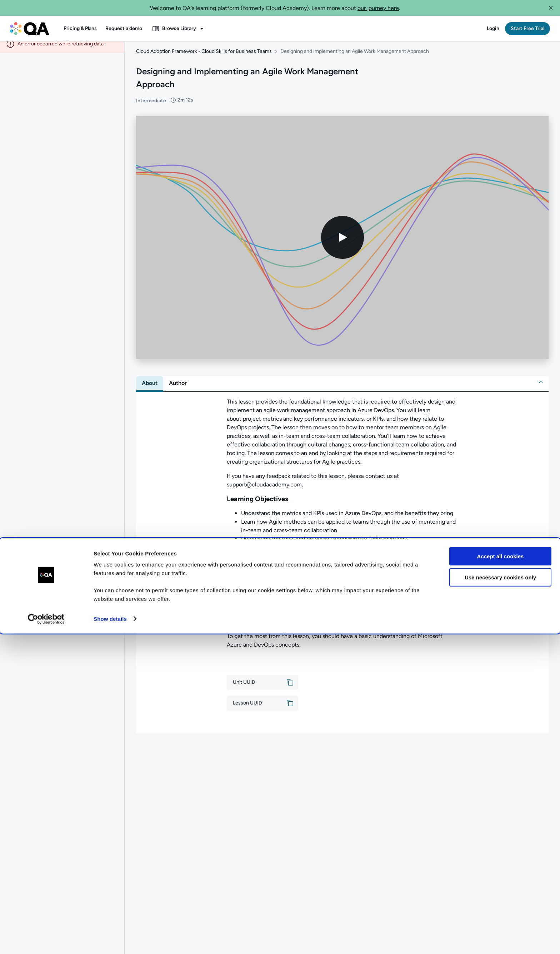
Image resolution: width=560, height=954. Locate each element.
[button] (551, 8)
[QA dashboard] (30, 29)
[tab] (150, 390)
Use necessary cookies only (500, 898)
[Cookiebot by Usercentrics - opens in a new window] (46, 940)
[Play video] (342, 244)
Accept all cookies (501, 878)
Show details (110, 940)
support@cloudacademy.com (264, 491)
